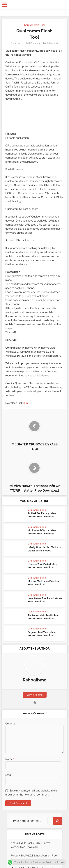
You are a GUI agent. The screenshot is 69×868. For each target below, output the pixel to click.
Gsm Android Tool (34, 25)
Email (9, 775)
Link (27, 403)
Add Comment (33, 43)
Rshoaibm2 (52, 43)
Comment (11, 723)
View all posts (34, 695)
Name (10, 759)
